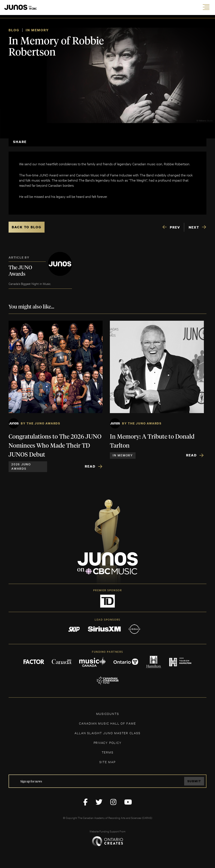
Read (90, 466)
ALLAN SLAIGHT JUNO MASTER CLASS (107, 733)
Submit (194, 781)
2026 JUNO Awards (21, 466)
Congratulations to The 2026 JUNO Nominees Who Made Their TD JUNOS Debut (55, 446)
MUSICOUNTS (108, 714)
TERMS (108, 752)
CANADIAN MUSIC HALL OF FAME (107, 723)
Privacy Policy (108, 742)
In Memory (37, 30)
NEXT (194, 227)
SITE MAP (107, 762)
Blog (14, 30)
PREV (175, 227)
